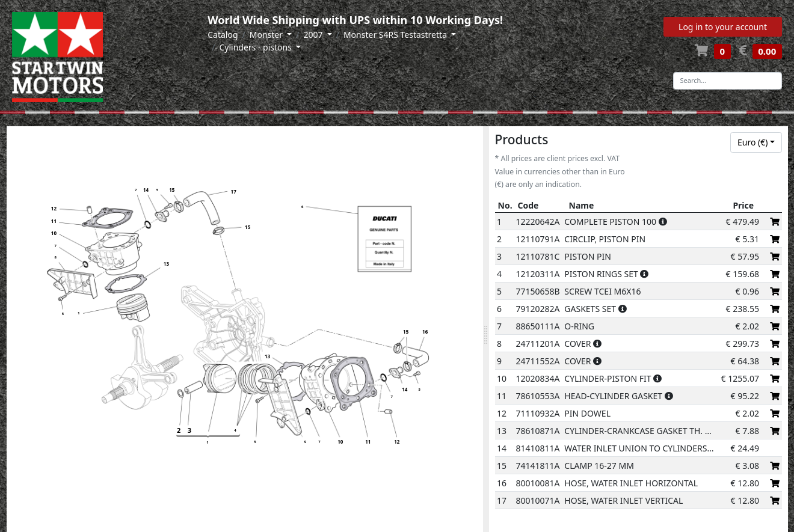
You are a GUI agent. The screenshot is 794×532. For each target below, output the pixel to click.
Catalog (223, 35)
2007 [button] (314, 35)
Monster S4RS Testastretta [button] (396, 35)
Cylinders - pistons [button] (256, 47)
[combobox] (756, 142)
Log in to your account (723, 27)
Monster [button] (267, 35)
